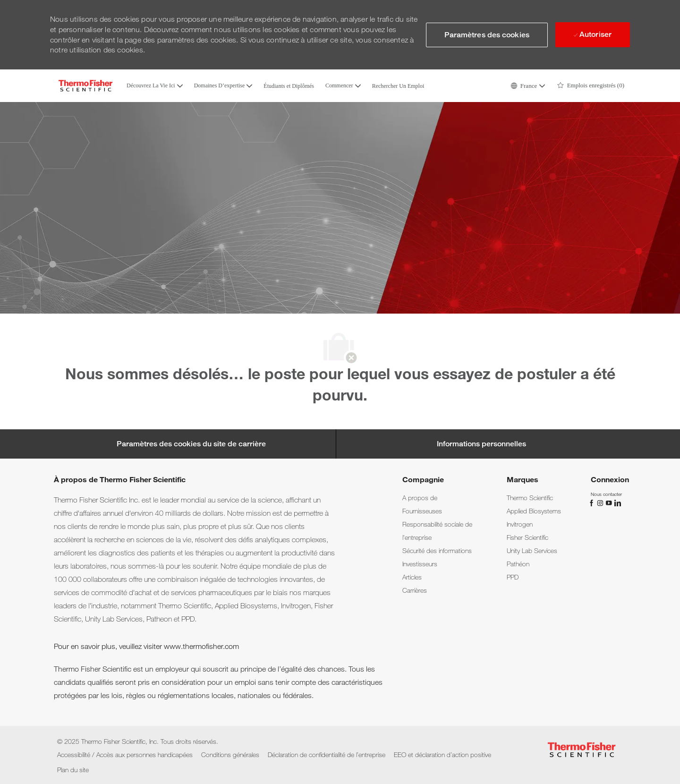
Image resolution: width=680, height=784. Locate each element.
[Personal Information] (481, 444)
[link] (420, 498)
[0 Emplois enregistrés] (591, 86)
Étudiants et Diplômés (289, 86)
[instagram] (601, 502)
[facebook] (593, 502)
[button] (528, 86)
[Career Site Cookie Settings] (191, 444)
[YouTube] (610, 502)
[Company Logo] (85, 86)
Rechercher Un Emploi (398, 86)
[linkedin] (617, 502)
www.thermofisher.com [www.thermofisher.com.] (201, 646)
